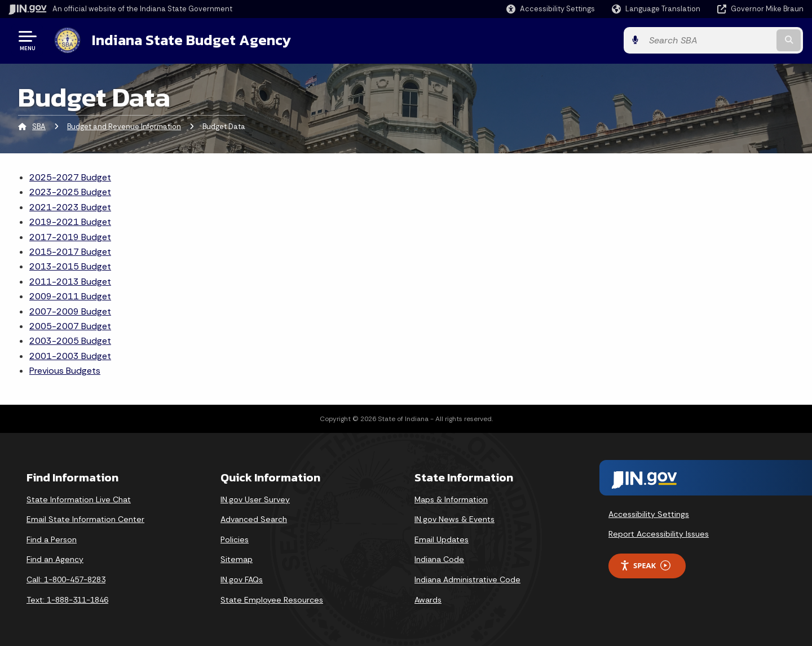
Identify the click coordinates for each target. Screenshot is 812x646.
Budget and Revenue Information (124, 127)
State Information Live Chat (79, 499)
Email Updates (442, 539)
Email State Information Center (85, 519)
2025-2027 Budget (70, 177)
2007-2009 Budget (70, 311)
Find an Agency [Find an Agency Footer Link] (55, 559)
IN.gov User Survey (255, 499)
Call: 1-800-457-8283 (66, 579)
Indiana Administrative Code (467, 579)
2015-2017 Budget (70, 252)
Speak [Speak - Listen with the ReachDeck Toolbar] (645, 566)
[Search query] (712, 40)
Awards (428, 600)
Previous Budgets (65, 371)
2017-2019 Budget (70, 237)
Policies (235, 539)
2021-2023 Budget (70, 207)
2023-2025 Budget (70, 192)
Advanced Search (254, 519)
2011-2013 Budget (70, 282)
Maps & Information (451, 499)
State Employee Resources (272, 600)
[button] (551, 9)
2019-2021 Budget (70, 222)
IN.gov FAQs (242, 579)
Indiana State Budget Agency (191, 40)
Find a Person (52, 539)
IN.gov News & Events (454, 519)
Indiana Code (439, 559)
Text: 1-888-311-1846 (67, 600)
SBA (39, 127)
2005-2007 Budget (70, 326)
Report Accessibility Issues (659, 534)
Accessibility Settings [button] (649, 514)
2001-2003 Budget (70, 356)
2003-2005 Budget (70, 341)
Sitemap (237, 559)
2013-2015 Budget (70, 266)
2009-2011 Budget (70, 296)
